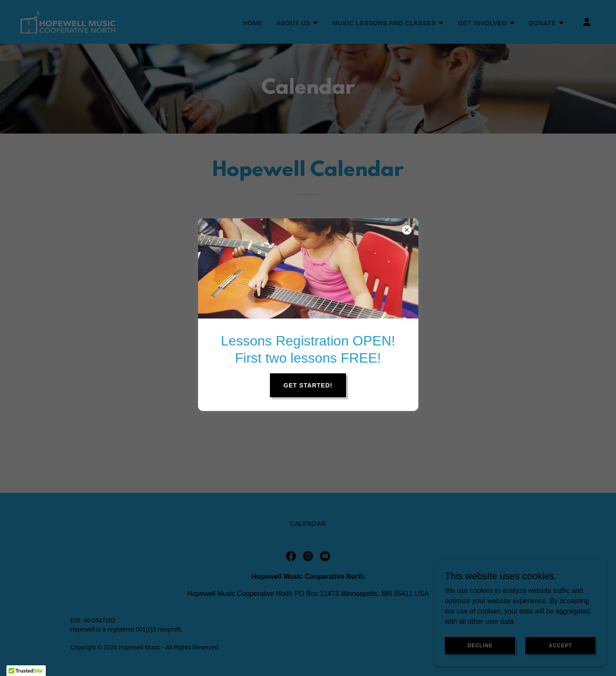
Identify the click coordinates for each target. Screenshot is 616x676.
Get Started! (308, 385)
